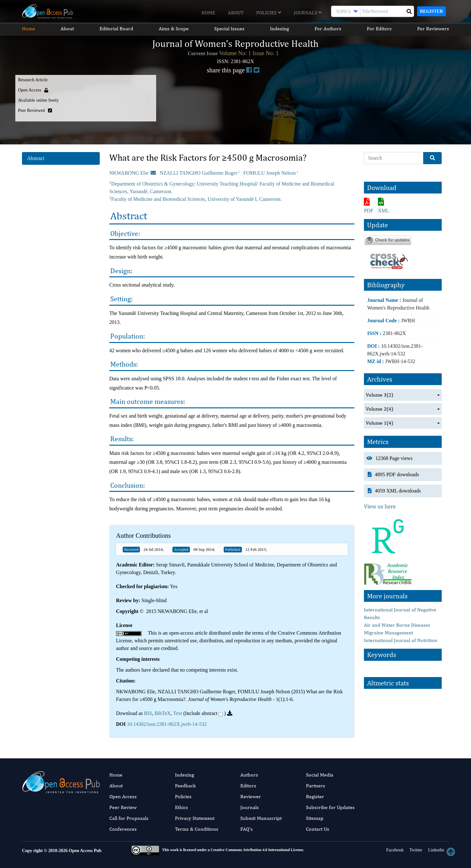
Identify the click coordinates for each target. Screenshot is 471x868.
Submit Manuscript (261, 818)
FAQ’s (246, 829)
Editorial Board (116, 29)
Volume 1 (380, 423)
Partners (315, 786)
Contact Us (318, 829)
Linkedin (436, 850)
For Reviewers (433, 29)
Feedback (185, 786)
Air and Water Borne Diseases (397, 625)
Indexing (279, 29)
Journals (308, 13)
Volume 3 (380, 395)
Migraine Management (388, 633)
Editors (248, 786)
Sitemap (315, 818)
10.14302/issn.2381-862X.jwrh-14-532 (167, 724)
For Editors (379, 29)
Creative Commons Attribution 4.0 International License (257, 850)
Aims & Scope (174, 29)
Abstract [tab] (36, 158)
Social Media (320, 775)
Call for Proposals (129, 818)
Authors (249, 775)
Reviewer (251, 796)
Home (208, 13)
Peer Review (123, 807)
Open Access (123, 796)
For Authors (328, 29)
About (236, 13)
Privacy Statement (195, 818)
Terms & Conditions (197, 829)
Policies (269, 13)
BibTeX (163, 713)
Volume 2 (380, 409)
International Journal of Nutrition (401, 640)
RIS (148, 713)
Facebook (395, 850)
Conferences (123, 829)
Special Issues (229, 29)
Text (178, 713)
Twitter (415, 850)
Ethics (181, 807)
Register (431, 11)
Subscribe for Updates (330, 807)
